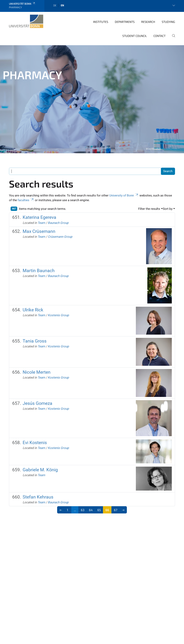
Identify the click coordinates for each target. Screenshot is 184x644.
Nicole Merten (37, 352)
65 (99, 490)
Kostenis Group (58, 295)
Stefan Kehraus (38, 477)
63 (83, 490)
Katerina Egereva (39, 197)
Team (41, 203)
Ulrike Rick (33, 290)
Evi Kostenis (35, 423)
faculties (26, 180)
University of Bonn (124, 175)
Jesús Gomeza (37, 383)
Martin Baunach (39, 251)
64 (91, 490)
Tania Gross (35, 321)
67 (116, 490)
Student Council (135, 16)
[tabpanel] (92, 79)
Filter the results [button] (149, 189)
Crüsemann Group (60, 217)
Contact (159, 16)
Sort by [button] (168, 189)
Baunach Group (58, 203)
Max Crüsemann (39, 211)
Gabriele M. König (40, 450)
